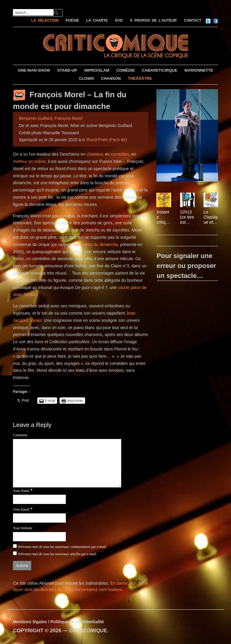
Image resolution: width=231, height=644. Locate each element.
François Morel (68, 118)
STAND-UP (67, 70)
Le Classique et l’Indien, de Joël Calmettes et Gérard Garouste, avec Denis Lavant (211, 217)
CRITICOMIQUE (88, 631)
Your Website (23, 528)
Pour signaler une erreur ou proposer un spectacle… (186, 266)
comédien (120, 154)
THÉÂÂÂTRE (140, 78)
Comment (20, 435)
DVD (119, 20)
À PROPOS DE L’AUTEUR (153, 20)
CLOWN (86, 78)
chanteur (94, 154)
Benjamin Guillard (36, 118)
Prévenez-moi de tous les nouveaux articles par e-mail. (58, 554)
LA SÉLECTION (45, 20)
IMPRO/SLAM (97, 70)
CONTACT (192, 20)
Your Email (21, 509)
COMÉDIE (126, 70)
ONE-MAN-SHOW (34, 70)
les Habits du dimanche (96, 244)
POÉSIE (72, 20)
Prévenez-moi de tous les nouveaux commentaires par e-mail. (62, 547)
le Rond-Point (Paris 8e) (105, 140)
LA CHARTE (97, 20)
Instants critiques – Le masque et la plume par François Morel (163, 217)
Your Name (21, 491)
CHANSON (111, 78)
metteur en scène (29, 161)
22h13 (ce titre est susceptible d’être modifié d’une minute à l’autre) (187, 217)
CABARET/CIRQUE (160, 70)
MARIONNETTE (199, 70)
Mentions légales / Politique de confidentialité (59, 622)
